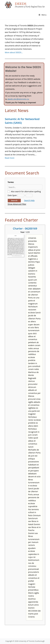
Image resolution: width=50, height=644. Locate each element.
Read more (10, 158)
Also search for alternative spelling (26, 191)
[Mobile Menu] (43, 15)
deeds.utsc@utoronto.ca (18, 99)
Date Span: (12, 195)
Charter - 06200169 (25, 228)
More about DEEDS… (14, 52)
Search (14, 201)
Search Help (29, 200)
